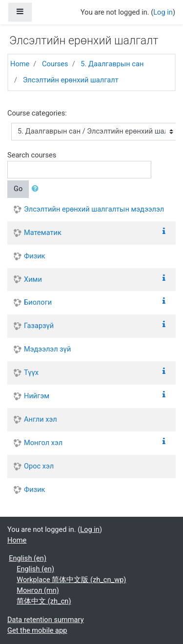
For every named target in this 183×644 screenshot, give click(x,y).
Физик (34, 256)
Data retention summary (46, 620)
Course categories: (37, 113)
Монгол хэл (43, 443)
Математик (43, 233)
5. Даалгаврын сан (112, 64)
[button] (37, 189)
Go (18, 189)
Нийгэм (37, 396)
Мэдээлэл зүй (47, 349)
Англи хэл (41, 419)
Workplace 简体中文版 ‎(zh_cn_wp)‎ (71, 580)
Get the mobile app (37, 630)
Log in (163, 12)
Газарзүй (39, 326)
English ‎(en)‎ (28, 558)
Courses (55, 64)
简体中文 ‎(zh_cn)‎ (44, 601)
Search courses (32, 155)
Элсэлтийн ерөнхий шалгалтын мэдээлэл (94, 209)
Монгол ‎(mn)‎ (38, 590)
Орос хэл (39, 466)
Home (20, 64)
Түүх (31, 372)
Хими (33, 279)
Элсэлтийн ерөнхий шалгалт (71, 80)
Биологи (38, 302)
